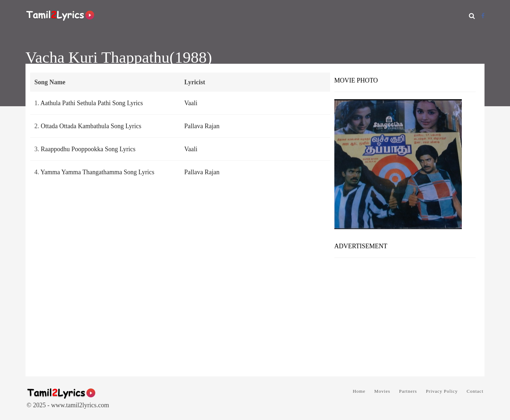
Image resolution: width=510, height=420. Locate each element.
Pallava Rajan (202, 126)
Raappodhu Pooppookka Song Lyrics (88, 149)
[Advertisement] (405, 314)
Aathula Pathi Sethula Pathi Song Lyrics (92, 103)
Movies (382, 391)
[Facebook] (483, 16)
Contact (475, 391)
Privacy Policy (442, 391)
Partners (408, 391)
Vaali (191, 103)
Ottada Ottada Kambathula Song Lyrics (91, 126)
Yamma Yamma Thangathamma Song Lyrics (97, 172)
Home (359, 391)
